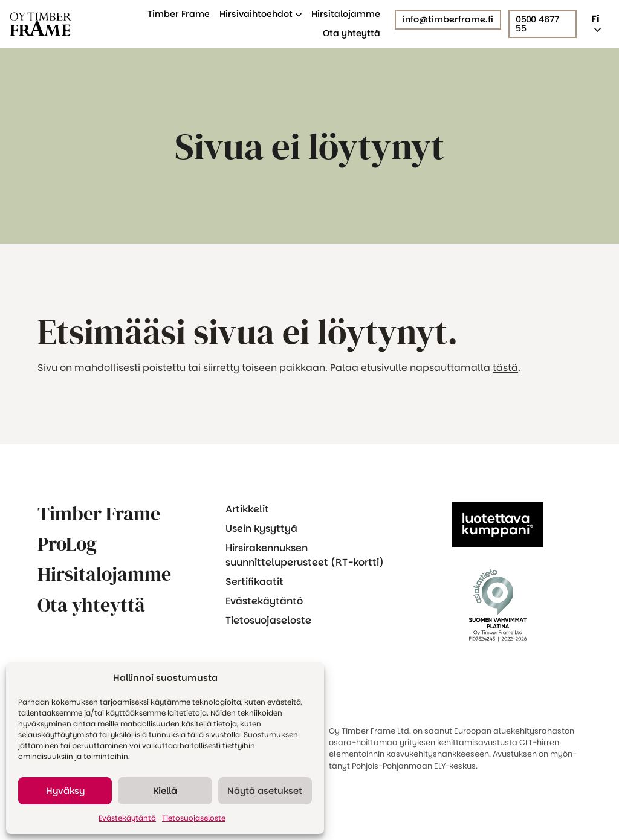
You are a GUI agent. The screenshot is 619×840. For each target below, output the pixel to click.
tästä (505, 368)
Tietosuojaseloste (194, 818)
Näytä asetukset (265, 791)
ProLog (67, 544)
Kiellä (165, 791)
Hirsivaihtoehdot (256, 15)
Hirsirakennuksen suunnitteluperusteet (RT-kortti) (305, 555)
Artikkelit (247, 509)
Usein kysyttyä (261, 528)
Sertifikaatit (254, 582)
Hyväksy (65, 791)
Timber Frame (179, 15)
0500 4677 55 (537, 24)
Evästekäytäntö (127, 818)
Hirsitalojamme (346, 15)
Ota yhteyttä (352, 34)
